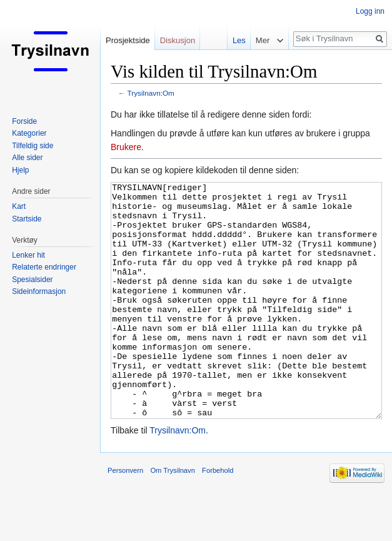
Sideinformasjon (39, 291)
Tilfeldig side (33, 146)
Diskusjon (178, 40)
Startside (27, 219)
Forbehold (218, 517)
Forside (24, 121)
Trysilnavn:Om (151, 93)
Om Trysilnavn (173, 517)
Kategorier (29, 133)
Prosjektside (128, 40)
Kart (19, 206)
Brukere (126, 147)
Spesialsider (32, 280)
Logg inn (370, 11)
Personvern (125, 517)
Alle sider (27, 158)
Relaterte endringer (44, 267)
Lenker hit (28, 255)
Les (236, 40)
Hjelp (20, 170)
